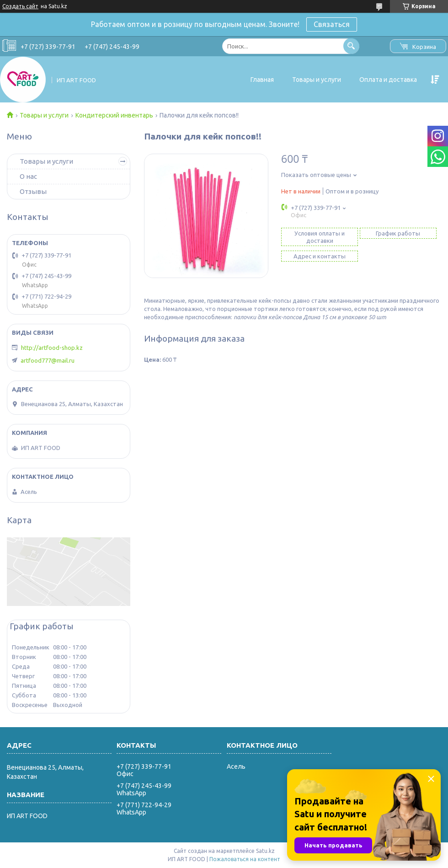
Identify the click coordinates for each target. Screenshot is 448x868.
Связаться (332, 24)
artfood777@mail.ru (48, 360)
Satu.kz (265, 851)
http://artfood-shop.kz (52, 348)
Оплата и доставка (388, 80)
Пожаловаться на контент (245, 859)
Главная (262, 80)
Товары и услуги (317, 80)
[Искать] (351, 46)
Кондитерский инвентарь (114, 115)
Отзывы (33, 191)
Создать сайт (20, 6)
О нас (28, 176)
